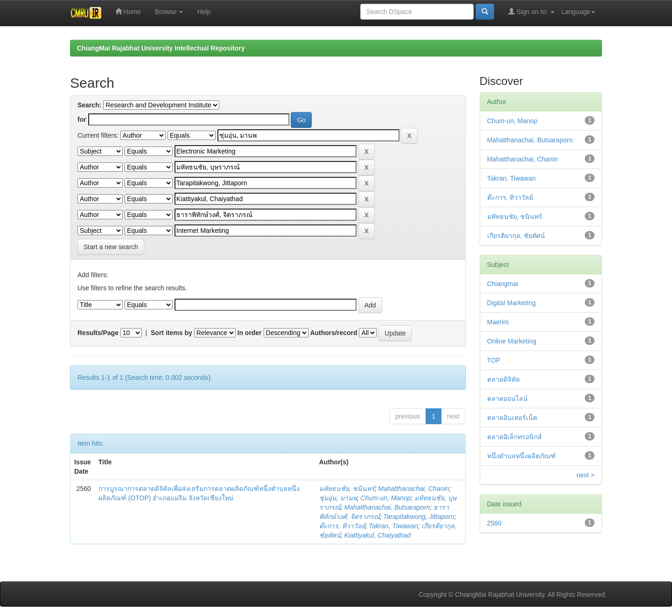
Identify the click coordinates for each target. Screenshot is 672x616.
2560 (494, 523)
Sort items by (171, 333)
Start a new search (111, 247)
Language (578, 12)
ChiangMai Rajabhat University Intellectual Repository (161, 48)
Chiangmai (503, 284)
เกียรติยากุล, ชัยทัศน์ (516, 236)
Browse (169, 12)
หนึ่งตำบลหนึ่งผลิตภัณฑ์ (521, 456)
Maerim (498, 322)
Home (128, 11)
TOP (494, 360)
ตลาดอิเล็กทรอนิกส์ (514, 437)
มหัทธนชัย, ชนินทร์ (347, 489)
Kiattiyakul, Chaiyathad (378, 535)
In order (250, 333)
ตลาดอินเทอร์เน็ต (512, 418)
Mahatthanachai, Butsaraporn (387, 507)
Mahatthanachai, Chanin (413, 489)
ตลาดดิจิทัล (504, 379)
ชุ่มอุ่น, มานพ (338, 498)
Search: (89, 105)
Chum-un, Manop (385, 498)
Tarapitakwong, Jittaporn (419, 517)
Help (204, 12)
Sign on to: (531, 11)
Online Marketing (512, 341)
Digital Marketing (511, 303)
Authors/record (333, 333)
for (82, 119)
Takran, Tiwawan (393, 526)
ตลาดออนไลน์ (507, 399)
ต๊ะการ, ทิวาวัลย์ (342, 526)
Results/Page (98, 333)
